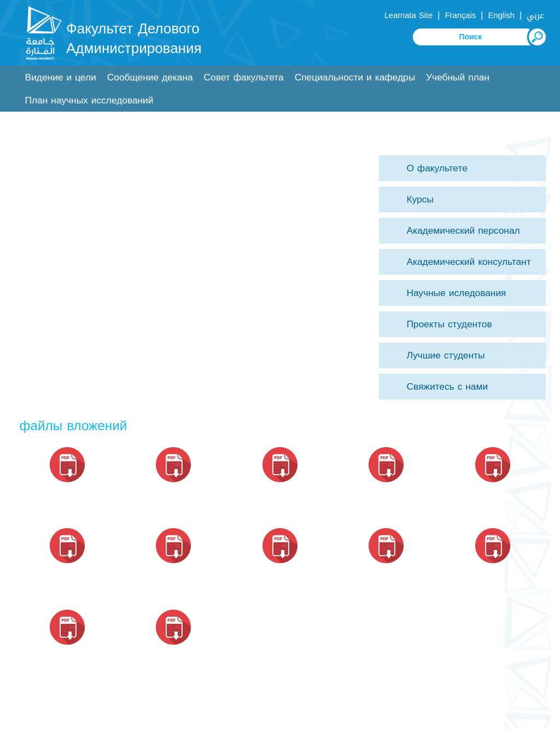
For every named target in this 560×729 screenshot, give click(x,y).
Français (460, 15)
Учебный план (458, 77)
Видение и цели (61, 77)
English (501, 15)
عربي (535, 15)
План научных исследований (89, 100)
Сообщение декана (150, 77)
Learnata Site (409, 15)
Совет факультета (244, 77)
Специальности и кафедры (355, 77)
